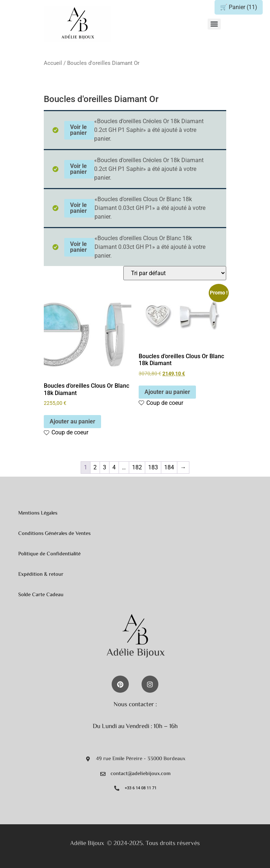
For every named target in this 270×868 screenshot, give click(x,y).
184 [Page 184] (169, 467)
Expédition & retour (41, 574)
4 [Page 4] (114, 467)
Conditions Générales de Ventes (54, 534)
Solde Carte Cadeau (41, 595)
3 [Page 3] (105, 467)
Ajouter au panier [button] (72, 421)
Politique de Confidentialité (49, 554)
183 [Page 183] (153, 467)
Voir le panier (78, 130)
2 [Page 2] (95, 467)
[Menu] (214, 24)
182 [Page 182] (137, 467)
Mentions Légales (38, 513)
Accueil (53, 63)
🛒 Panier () (239, 7)
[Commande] (175, 273)
